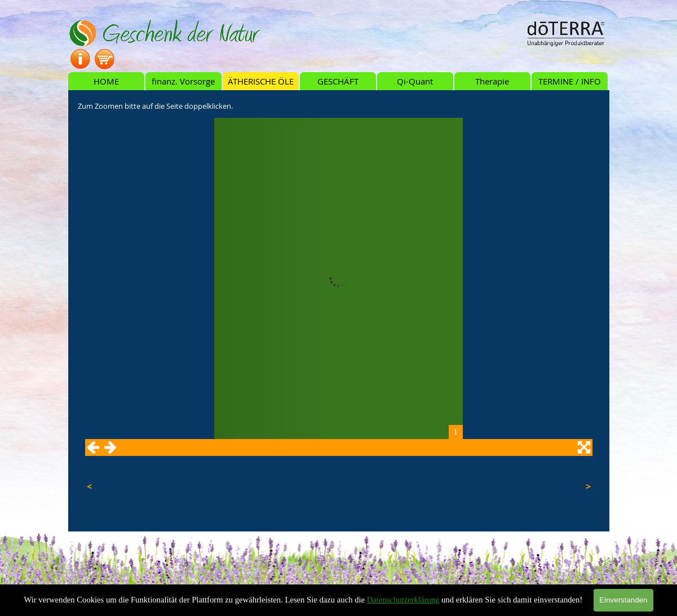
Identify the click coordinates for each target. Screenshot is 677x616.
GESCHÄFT (338, 81)
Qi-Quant (415, 81)
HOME (106, 81)
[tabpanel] (339, 105)
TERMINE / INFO (570, 81)
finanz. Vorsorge (183, 81)
